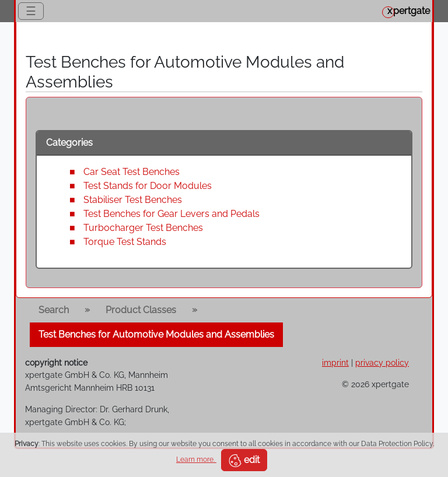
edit (244, 461)
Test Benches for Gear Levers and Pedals (171, 214)
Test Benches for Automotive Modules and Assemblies (156, 334)
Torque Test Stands (125, 242)
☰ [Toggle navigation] (31, 11)
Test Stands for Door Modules (148, 186)
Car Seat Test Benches (132, 172)
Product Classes (141, 310)
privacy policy (382, 362)
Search (54, 310)
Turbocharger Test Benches (143, 228)
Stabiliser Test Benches (133, 200)
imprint (335, 362)
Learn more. (196, 460)
